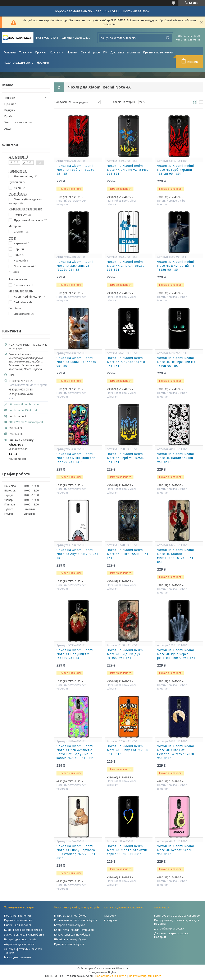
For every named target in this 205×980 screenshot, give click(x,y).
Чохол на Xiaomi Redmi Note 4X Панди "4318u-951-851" (176, 458)
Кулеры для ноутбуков (69, 944)
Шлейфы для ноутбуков (70, 939)
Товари (24, 52)
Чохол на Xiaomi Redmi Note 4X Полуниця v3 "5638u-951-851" (75, 654)
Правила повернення (158, 52)
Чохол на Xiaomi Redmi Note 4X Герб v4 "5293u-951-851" (76, 170)
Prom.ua (123, 968)
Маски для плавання (18, 957)
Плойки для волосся (18, 925)
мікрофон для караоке (19, 944)
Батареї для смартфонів (20, 939)
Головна (10, 52)
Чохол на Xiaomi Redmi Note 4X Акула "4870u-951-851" (78, 554)
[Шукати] (168, 38)
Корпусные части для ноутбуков (76, 920)
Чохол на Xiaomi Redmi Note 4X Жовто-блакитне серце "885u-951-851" (127, 850)
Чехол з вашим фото (19, 63)
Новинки (43, 63)
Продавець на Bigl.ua (103, 972)
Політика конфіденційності (145, 976)
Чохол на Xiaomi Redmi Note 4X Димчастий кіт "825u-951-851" (176, 266)
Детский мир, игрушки (169, 928)
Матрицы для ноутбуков (70, 916)
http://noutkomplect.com (24, 404)
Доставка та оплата (125, 52)
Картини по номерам (18, 920)
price (97, 52)
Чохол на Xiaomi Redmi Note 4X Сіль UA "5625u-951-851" (126, 266)
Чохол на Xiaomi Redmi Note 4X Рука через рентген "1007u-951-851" (177, 654)
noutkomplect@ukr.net (23, 410)
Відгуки (10, 110)
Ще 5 (16, 272)
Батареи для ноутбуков (70, 925)
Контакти (57, 52)
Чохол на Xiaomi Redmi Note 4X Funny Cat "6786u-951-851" (128, 750)
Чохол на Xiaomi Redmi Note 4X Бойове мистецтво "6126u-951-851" (176, 556)
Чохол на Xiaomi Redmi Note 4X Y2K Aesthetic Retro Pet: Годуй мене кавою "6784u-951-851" (75, 752)
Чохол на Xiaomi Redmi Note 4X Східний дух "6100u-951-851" (125, 654)
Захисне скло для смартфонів (24, 935)
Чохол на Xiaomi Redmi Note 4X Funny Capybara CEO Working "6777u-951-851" (77, 852)
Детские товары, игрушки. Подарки (172, 935)
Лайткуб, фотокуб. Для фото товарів (23, 951)
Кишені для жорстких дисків (23, 930)
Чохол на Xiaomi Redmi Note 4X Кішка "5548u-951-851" (128, 554)
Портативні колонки (17, 916)
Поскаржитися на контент (111, 976)
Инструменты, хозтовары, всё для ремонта (177, 922)
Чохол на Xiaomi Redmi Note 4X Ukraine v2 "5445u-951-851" (128, 170)
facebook (110, 916)
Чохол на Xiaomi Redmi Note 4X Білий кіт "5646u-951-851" (77, 362)
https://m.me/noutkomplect (26, 422)
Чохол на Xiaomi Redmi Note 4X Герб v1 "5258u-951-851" (126, 458)
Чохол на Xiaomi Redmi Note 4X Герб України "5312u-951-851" (176, 170)
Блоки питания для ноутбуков (74, 930)
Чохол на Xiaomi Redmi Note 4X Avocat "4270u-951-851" (176, 850)
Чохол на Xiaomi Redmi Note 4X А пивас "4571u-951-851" (127, 362)
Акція (8, 129)
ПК (105, 52)
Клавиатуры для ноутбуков (72, 935)
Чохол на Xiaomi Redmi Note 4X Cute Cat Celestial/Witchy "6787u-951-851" (176, 752)
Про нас (41, 52)
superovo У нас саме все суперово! (177, 916)
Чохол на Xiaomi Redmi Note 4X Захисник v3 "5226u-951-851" (75, 266)
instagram (110, 920)
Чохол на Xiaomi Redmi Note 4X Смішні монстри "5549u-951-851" (76, 458)
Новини (72, 52)
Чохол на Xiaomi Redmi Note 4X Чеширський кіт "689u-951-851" (176, 362)
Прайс (9, 116)
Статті (85, 52)
